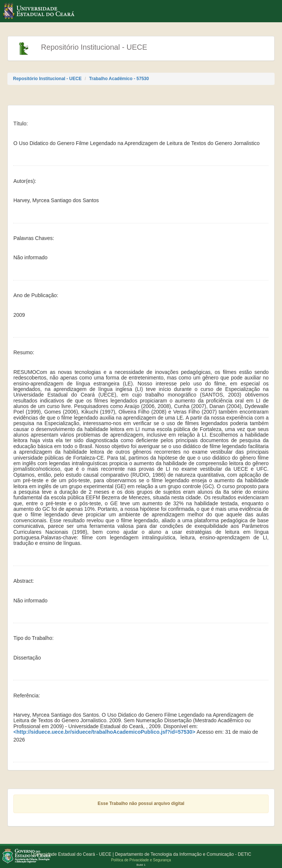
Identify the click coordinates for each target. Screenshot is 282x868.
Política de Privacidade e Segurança (141, 860)
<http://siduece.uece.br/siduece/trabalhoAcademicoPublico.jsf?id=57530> (104, 732)
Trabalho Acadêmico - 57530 (119, 79)
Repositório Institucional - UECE (47, 79)
